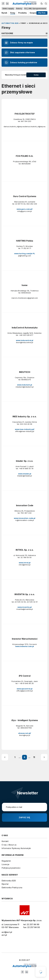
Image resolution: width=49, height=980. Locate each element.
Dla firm (42, 13)
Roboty (19, 9)
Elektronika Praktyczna (12, 888)
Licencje (5, 864)
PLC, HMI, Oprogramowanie (35, 9)
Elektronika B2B (9, 881)
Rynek (4, 13)
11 (34, 757)
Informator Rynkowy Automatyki (16, 848)
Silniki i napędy (8, 9)
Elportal (5, 884)
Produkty (22, 13)
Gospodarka (35, 13)
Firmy (13, 13)
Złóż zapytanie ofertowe (19, 53)
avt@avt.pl (7, 932)
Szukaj (36, 75)
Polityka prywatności (11, 868)
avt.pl (4, 935)
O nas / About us (9, 845)
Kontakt (5, 841)
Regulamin (6, 861)
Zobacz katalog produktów (20, 63)
